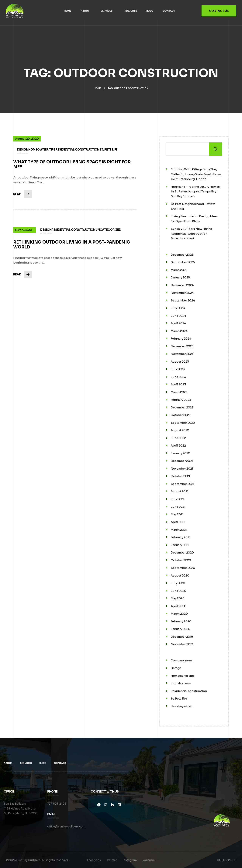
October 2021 (180, 476)
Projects (130, 11)
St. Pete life (179, 698)
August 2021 (180, 491)
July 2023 (178, 369)
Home (68, 11)
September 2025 (183, 262)
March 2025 (179, 270)
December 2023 (182, 346)
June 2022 (178, 438)
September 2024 (183, 300)
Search (216, 149)
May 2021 (177, 514)
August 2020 (180, 575)
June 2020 (178, 591)
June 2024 (178, 316)
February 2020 (181, 621)
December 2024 (182, 285)
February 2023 (181, 400)
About (85, 11)
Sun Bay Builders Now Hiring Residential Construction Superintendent (191, 234)
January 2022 (180, 453)
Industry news (181, 683)
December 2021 (182, 461)
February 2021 (181, 537)
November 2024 (182, 293)
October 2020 (181, 560)
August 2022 (180, 430)
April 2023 (178, 384)
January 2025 (180, 277)
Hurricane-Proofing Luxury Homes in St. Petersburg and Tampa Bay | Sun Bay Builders (195, 191)
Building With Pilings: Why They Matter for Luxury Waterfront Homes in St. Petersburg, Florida (196, 174)
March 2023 (179, 392)
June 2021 (178, 507)
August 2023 (180, 362)
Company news (182, 660)
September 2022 (183, 423)
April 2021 (178, 522)
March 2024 (179, 331)
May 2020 (178, 598)
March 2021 (179, 530)
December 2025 (182, 255)
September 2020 (183, 568)
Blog (150, 11)
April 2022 (178, 446)
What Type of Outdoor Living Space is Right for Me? (72, 167)
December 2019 (182, 637)
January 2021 (180, 545)
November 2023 (182, 354)
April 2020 (178, 606)
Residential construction (189, 691)
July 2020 (178, 583)
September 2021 (182, 484)
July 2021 (177, 499)
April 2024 (178, 323)
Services (107, 11)
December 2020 (182, 552)
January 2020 (180, 629)
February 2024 (181, 339)
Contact (169, 11)
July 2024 (178, 308)
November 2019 (182, 644)
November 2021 (182, 469)
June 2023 (178, 377)
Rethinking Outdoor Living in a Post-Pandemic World (72, 247)
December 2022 (182, 407)
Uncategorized (182, 706)
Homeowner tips (183, 676)
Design (176, 668)
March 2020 (179, 614)
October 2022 (181, 415)
